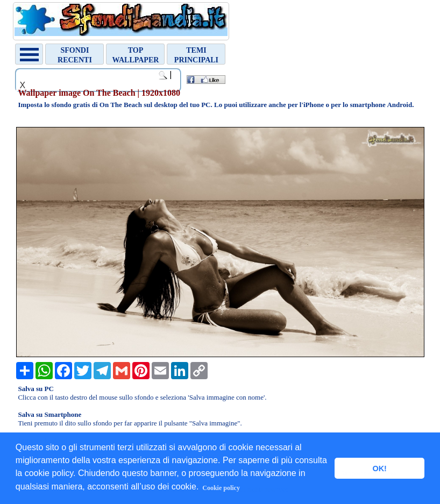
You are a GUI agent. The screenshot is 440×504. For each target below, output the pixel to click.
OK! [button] (379, 468)
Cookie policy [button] (221, 488)
